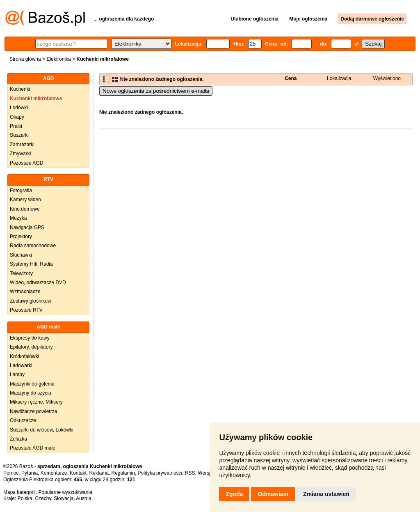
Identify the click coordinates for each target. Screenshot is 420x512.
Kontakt (78, 473)
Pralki (16, 126)
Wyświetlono (387, 78)
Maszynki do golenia (32, 384)
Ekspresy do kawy (30, 338)
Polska (25, 498)
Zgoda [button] (234, 494)
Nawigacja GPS (27, 227)
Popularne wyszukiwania (65, 492)
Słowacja (64, 498)
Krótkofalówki (24, 356)
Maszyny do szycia (31, 393)
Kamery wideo (25, 200)
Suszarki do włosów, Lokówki (42, 430)
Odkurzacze (23, 420)
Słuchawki (21, 255)
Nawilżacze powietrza (33, 411)
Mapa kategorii (19, 492)
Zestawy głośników (31, 301)
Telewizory (21, 273)
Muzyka (18, 218)
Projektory (21, 236)
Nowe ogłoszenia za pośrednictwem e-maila (156, 91)
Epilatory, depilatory (31, 347)
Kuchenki (20, 89)
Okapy (17, 117)
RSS (190, 473)
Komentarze (54, 473)
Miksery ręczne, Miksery (36, 402)
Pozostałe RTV (26, 310)
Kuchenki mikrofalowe (36, 99)
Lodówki (19, 108)
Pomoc (11, 473)
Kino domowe (25, 209)
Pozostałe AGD (26, 163)
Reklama (99, 473)
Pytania (30, 473)
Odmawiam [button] (273, 494)
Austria (83, 498)
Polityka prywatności (160, 473)
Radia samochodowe (33, 246)
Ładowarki (21, 365)
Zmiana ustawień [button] (326, 494)
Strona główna (25, 59)
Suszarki (19, 135)
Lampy (17, 374)
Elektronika (58, 59)
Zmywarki (20, 154)
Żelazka (18, 439)
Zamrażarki (22, 145)
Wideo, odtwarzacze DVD (38, 282)
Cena (291, 78)
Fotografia (21, 191)
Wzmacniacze (25, 292)
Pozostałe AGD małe (33, 448)
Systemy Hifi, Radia (31, 264)
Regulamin (123, 473)
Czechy (43, 498)
